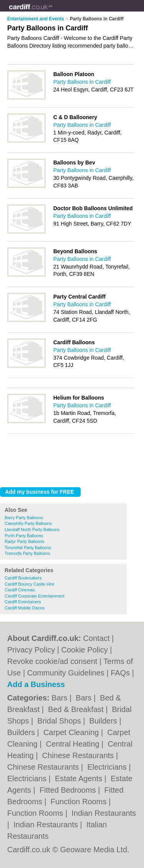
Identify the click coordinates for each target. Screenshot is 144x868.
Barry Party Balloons (24, 518)
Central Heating (74, 744)
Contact (97, 638)
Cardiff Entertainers (23, 602)
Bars (60, 698)
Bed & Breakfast (77, 709)
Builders (104, 721)
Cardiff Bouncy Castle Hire (29, 584)
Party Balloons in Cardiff (82, 82)
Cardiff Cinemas (20, 590)
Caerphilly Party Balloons (28, 523)
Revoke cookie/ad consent (52, 661)
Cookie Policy (85, 650)
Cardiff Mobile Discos (25, 608)
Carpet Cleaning (72, 732)
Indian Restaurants (104, 813)
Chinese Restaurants (79, 755)
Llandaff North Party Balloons (32, 529)
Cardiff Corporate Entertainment (35, 596)
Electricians (108, 767)
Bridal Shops (60, 721)
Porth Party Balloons (24, 536)
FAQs (120, 673)
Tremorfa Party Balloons (27, 553)
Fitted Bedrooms (69, 790)
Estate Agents (80, 778)
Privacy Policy (31, 650)
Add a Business (36, 684)
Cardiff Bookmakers (23, 578)
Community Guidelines (66, 673)
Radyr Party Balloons (24, 541)
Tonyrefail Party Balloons (28, 548)
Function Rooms (80, 802)
